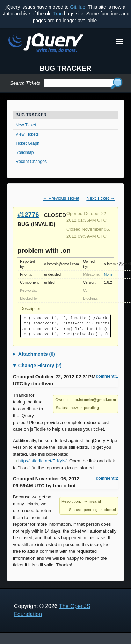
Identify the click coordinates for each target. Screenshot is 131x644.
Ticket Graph (28, 143)
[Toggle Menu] (119, 41)
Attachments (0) (37, 354)
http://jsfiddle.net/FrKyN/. (40, 461)
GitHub (78, 7)
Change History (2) (40, 366)
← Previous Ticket (61, 198)
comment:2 (107, 478)
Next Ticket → (100, 198)
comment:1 (107, 376)
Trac (57, 14)
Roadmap (25, 152)
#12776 (28, 215)
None (108, 274)
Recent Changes (31, 162)
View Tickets (27, 134)
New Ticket (26, 125)
